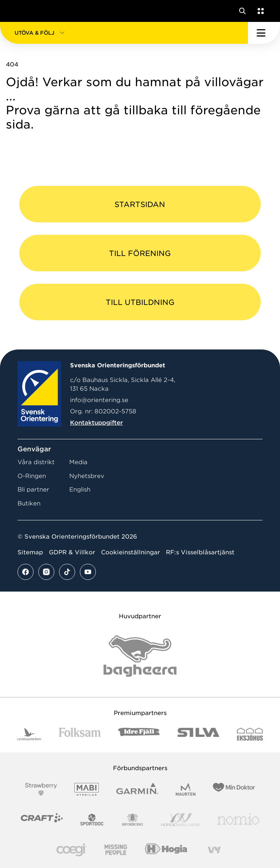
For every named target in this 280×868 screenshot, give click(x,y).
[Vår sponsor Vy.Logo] (214, 850)
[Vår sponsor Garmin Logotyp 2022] (137, 789)
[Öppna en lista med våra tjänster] (259, 11)
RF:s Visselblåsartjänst (200, 552)
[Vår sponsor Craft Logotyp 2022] (42, 820)
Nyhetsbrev (87, 476)
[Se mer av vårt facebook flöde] (26, 572)
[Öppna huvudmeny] (264, 33)
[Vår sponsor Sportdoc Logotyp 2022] (92, 820)
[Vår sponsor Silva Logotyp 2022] (199, 734)
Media (78, 462)
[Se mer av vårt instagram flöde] (46, 572)
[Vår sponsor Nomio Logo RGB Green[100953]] (238, 820)
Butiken (29, 503)
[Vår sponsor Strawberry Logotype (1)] (41, 789)
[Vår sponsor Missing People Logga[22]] (116, 850)
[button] (124, 33)
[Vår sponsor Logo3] (71, 850)
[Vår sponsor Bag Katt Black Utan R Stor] (140, 656)
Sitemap (30, 552)
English (80, 490)
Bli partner (33, 490)
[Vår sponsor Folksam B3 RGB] (80, 734)
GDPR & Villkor (72, 552)
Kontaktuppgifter (96, 423)
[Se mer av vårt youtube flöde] (88, 572)
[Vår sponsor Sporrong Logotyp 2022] (133, 820)
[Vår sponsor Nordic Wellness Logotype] (180, 820)
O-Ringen (32, 476)
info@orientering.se (99, 400)
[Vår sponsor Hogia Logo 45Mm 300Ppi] (166, 850)
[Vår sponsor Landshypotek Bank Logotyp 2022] (29, 734)
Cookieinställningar (131, 552)
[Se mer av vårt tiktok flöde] (67, 572)
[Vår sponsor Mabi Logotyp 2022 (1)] (87, 789)
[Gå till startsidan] (19, 11)
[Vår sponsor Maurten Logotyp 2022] (186, 789)
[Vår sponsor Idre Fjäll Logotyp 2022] (139, 734)
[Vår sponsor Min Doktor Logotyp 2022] (234, 789)
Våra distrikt (36, 462)
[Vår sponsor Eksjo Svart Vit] (250, 734)
